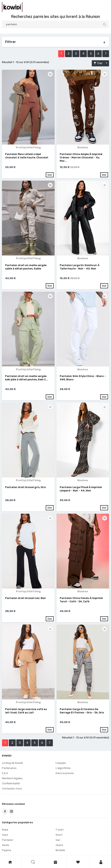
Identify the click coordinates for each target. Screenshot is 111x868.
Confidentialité (11, 783)
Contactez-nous (12, 789)
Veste (6, 845)
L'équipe (61, 763)
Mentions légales (12, 778)
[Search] (55, 24)
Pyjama (6, 850)
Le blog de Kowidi (12, 763)
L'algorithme (63, 768)
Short (59, 835)
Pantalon (8, 840)
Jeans (59, 845)
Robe (5, 830)
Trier (99, 63)
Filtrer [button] (55, 42)
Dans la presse (65, 773)
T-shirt (60, 830)
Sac (58, 840)
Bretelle (60, 850)
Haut (5, 835)
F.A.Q (5, 773)
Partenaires (9, 768)
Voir (50, 175)
